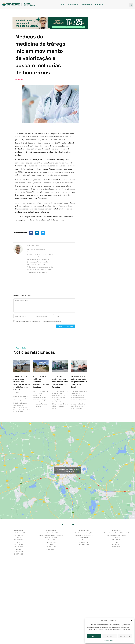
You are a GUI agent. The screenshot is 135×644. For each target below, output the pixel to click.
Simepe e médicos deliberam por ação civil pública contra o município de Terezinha (79, 382)
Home (63, 5)
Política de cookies (109, 641)
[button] (131, 620)
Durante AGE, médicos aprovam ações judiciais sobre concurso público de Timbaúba (60, 382)
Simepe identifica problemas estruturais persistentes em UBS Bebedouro (41, 382)
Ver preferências (125, 636)
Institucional (73, 5)
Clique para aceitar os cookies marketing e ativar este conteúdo (67, 470)
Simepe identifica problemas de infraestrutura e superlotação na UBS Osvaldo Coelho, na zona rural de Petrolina (22, 384)
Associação (87, 5)
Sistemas (99, 5)
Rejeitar (110, 636)
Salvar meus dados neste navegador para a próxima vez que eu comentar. (39, 321)
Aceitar (94, 636)
